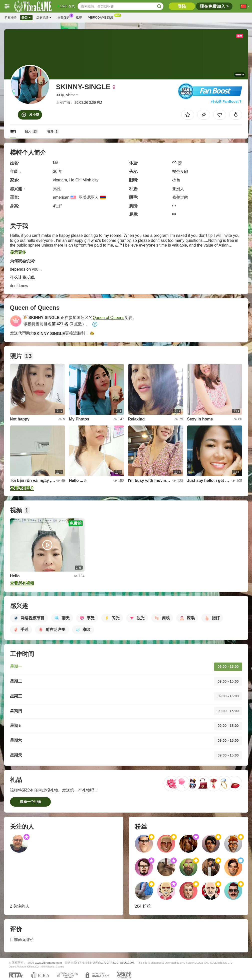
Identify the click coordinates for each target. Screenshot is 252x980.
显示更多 (18, 252)
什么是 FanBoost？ (226, 101)
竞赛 (79, 18)
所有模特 (11, 18)
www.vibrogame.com (48, 963)
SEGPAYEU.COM (124, 963)
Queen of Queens (108, 318)
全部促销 (65, 17)
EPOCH (105, 963)
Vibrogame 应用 (102, 17)
